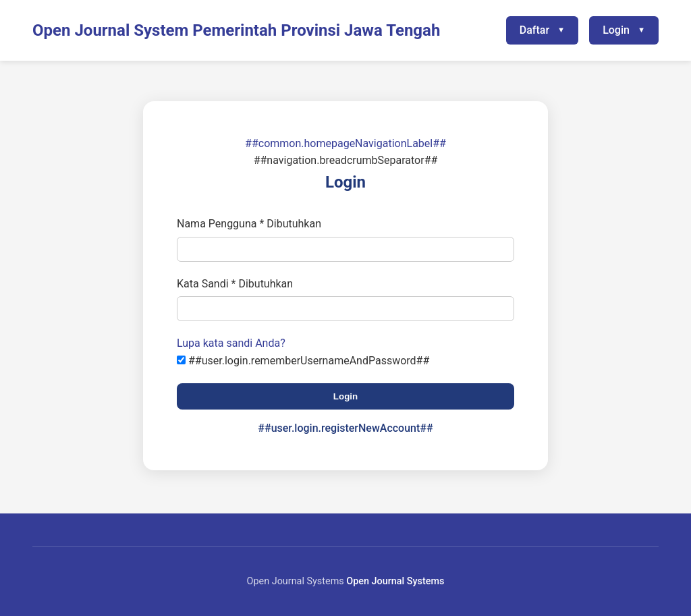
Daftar (534, 30)
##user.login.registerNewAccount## (345, 428)
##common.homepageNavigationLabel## (345, 143)
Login (616, 30)
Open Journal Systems (395, 581)
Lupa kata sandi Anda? (231, 343)
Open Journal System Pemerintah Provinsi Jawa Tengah (236, 30)
